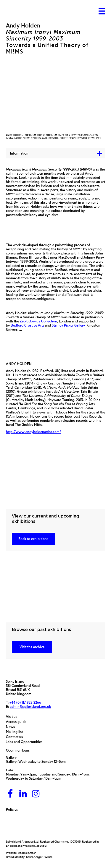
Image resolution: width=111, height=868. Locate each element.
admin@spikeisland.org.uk (30, 706)
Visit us (13, 717)
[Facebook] (10, 794)
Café (9, 770)
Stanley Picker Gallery (68, 325)
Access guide (18, 722)
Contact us (16, 737)
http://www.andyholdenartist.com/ (33, 432)
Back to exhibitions (33, 539)
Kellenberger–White (39, 857)
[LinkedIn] (23, 794)
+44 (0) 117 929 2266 (25, 702)
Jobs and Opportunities (26, 742)
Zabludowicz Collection (38, 321)
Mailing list (16, 732)
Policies (13, 809)
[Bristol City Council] (60, 826)
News (12, 727)
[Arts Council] (21, 826)
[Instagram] (36, 794)
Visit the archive (32, 647)
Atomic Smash (27, 853)
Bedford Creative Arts (27, 325)
